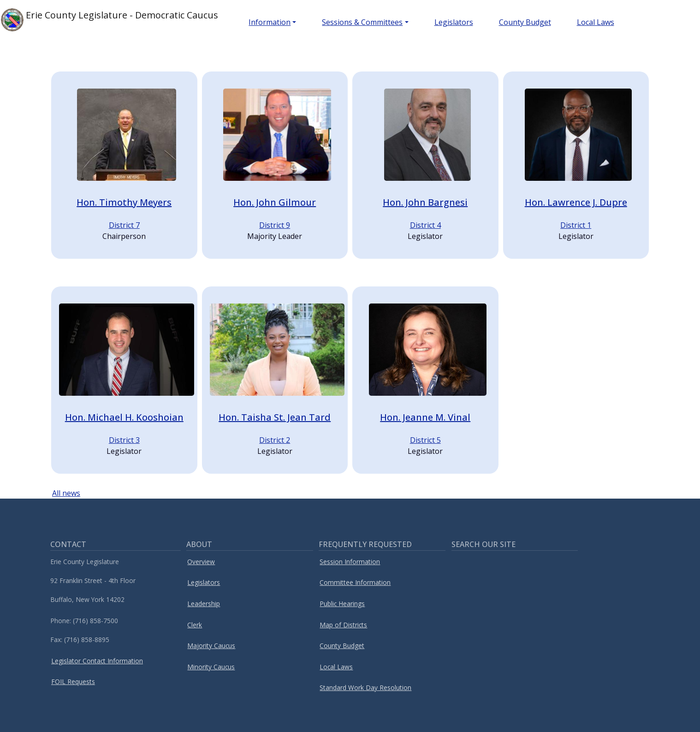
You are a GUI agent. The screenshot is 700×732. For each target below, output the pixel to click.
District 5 (425, 440)
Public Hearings (342, 604)
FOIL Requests (73, 681)
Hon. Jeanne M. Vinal (425, 417)
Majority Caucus (211, 646)
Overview (201, 562)
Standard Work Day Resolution (365, 687)
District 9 (275, 225)
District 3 (124, 440)
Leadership (204, 604)
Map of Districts (343, 625)
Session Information (350, 562)
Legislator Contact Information (97, 661)
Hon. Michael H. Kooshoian (124, 417)
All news (66, 493)
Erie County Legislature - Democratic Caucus (110, 20)
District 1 (576, 225)
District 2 (275, 440)
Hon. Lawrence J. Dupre (576, 202)
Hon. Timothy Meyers (124, 202)
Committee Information (355, 582)
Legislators (454, 22)
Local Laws (596, 22)
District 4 (425, 225)
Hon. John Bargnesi (425, 202)
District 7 (124, 225)
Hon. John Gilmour (275, 202)
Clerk (195, 625)
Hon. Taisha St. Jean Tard (275, 417)
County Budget (525, 22)
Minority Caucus (211, 667)
